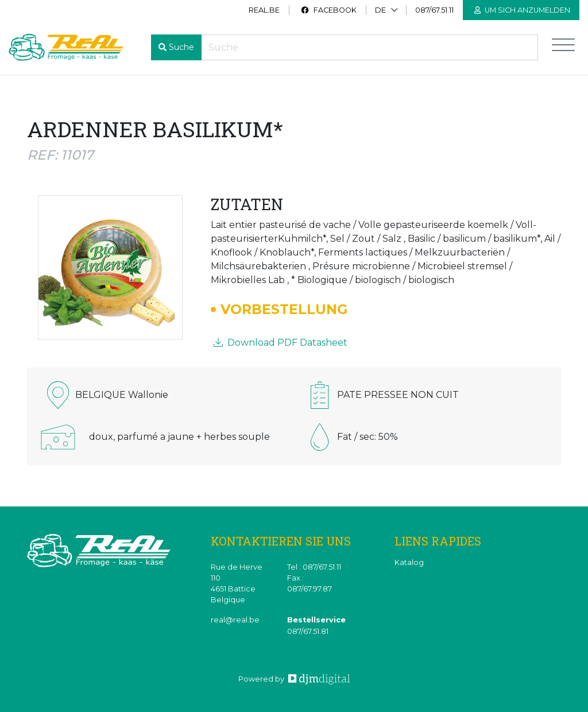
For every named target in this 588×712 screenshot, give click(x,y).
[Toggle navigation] (563, 47)
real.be (264, 10)
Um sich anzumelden (522, 10)
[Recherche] (370, 47)
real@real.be (235, 620)
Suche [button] (181, 47)
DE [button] (380, 10)
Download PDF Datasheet (281, 343)
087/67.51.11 (434, 10)
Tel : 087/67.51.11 (314, 567)
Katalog (409, 562)
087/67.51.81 (308, 631)
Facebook (328, 10)
